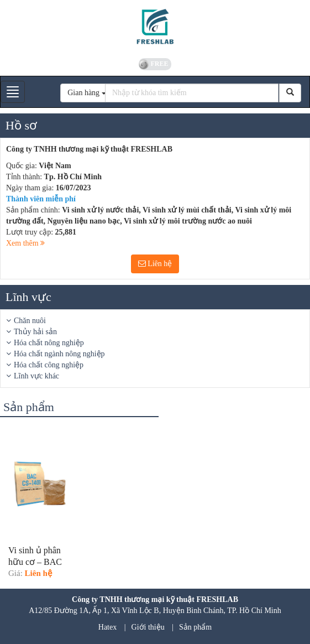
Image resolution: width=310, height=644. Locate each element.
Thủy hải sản (35, 332)
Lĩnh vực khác (36, 376)
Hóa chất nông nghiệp (49, 343)
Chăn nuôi (30, 321)
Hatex (107, 627)
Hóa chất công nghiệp (49, 365)
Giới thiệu (148, 627)
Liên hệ (155, 264)
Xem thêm (25, 243)
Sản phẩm (195, 627)
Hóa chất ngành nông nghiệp (59, 354)
